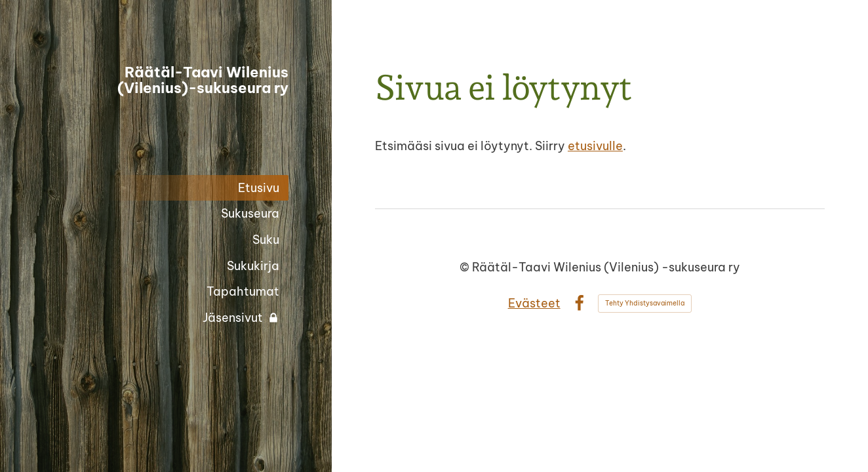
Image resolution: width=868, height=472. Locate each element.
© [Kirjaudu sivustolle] (466, 267)
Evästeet (534, 303)
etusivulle (595, 146)
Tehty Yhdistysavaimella (645, 303)
